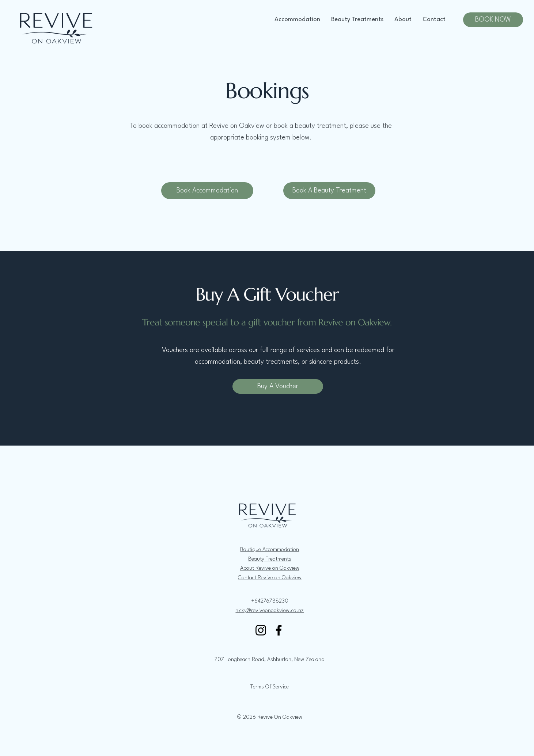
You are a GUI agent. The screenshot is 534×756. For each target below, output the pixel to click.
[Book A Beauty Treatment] (329, 191)
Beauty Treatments (270, 559)
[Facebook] (279, 630)
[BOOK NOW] (493, 20)
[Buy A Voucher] (278, 386)
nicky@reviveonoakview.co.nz (270, 611)
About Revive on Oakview (270, 568)
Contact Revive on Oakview (270, 578)
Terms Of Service (270, 687)
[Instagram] (261, 630)
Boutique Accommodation (270, 550)
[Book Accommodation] (207, 191)
